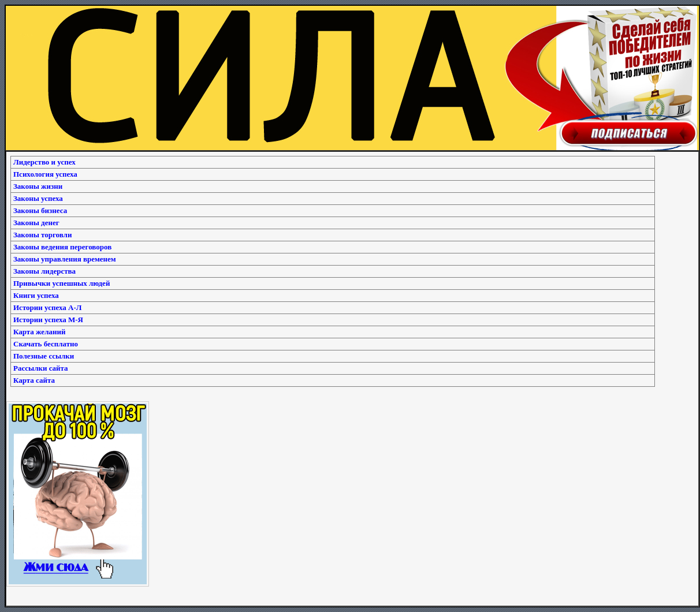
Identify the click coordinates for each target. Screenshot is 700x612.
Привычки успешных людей (62, 283)
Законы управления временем (65, 259)
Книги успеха (36, 295)
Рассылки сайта (41, 368)
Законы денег (36, 223)
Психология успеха (45, 174)
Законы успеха (38, 198)
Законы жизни (38, 186)
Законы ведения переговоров (62, 247)
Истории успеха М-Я (48, 320)
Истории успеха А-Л (47, 307)
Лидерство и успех (44, 162)
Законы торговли (42, 235)
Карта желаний (39, 332)
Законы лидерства (44, 271)
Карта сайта (34, 380)
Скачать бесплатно (46, 344)
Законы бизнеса (40, 210)
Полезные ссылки (44, 356)
